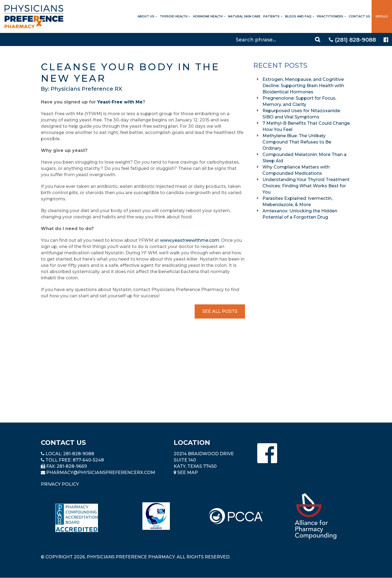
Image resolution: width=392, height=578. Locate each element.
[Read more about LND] (156, 516)
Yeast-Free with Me (120, 102)
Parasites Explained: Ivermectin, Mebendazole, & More (297, 201)
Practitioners (331, 16)
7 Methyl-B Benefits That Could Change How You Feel (306, 126)
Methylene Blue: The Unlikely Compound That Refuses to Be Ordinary (297, 142)
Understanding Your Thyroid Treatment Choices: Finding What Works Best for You (306, 186)
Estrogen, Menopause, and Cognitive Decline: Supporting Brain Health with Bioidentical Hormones (303, 86)
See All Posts (220, 311)
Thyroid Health (175, 16)
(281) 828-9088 (352, 40)
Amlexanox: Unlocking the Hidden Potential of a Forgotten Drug (300, 214)
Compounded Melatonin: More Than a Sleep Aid (304, 158)
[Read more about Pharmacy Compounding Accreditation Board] (77, 518)
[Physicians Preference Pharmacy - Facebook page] (386, 40)
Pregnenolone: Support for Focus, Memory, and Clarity (299, 101)
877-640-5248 (88, 460)
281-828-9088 (79, 454)
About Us (147, 16)
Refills (382, 16)
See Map (186, 473)
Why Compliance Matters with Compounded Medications (296, 170)
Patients (273, 16)
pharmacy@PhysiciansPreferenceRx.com (101, 473)
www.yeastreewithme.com (190, 240)
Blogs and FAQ (300, 16)
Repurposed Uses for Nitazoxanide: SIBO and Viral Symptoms (302, 114)
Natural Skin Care (244, 16)
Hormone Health (209, 16)
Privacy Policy (60, 484)
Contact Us (359, 16)
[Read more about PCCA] (236, 516)
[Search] (279, 39)
